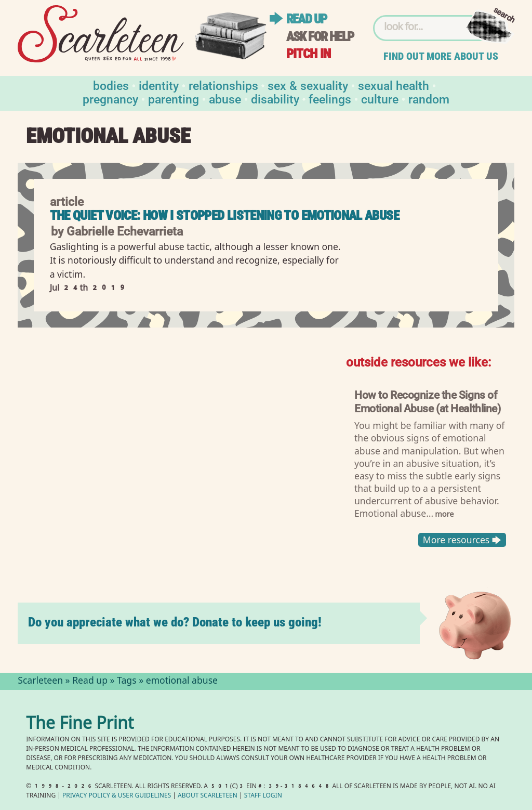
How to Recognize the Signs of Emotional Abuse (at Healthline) (428, 401)
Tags (127, 682)
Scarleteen (40, 682)
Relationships (223, 85)
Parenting (174, 99)
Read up (307, 19)
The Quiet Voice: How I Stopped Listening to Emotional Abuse (224, 215)
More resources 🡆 (462, 540)
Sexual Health (394, 85)
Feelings (330, 99)
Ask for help (320, 37)
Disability (275, 99)
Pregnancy (110, 99)
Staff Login (263, 796)
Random (429, 99)
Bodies (111, 85)
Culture (380, 99)
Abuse (225, 99)
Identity (159, 85)
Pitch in (309, 54)
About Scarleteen (208, 796)
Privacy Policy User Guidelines (117, 796)
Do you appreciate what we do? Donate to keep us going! (175, 622)
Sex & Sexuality (308, 85)
